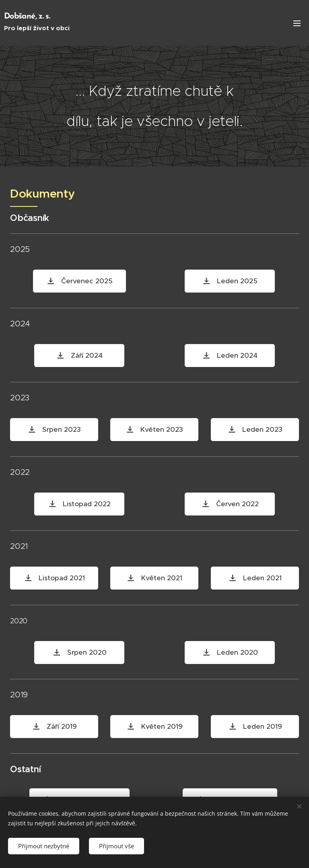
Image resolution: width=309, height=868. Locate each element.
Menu (297, 23)
